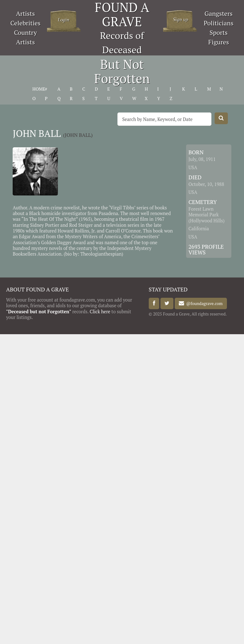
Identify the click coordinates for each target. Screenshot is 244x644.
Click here (100, 312)
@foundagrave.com (203, 303)
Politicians (219, 23)
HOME (39, 89)
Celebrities (25, 23)
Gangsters (219, 13)
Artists (26, 13)
